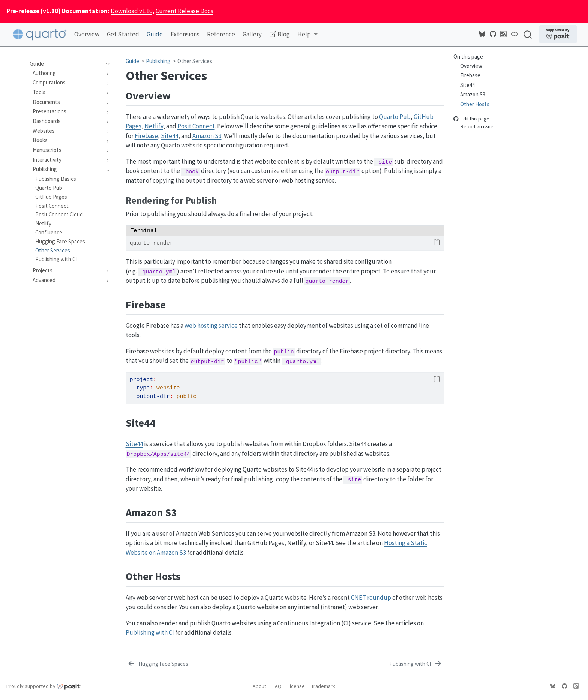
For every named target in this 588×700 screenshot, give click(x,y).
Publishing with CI (150, 632)
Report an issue (473, 127)
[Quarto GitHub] (493, 34)
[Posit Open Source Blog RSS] (504, 34)
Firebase (470, 75)
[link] (307, 35)
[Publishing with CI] (416, 664)
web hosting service (211, 326)
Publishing (158, 61)
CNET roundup (371, 598)
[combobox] (528, 34)
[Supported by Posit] (558, 34)
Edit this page (471, 119)
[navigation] (106, 64)
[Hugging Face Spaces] (158, 664)
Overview (471, 66)
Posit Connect (196, 126)
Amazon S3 (473, 94)
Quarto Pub (395, 117)
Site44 (467, 85)
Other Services (195, 61)
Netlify (154, 126)
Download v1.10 (131, 11)
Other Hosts (475, 104)
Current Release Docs (184, 11)
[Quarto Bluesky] (482, 34)
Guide (132, 61)
